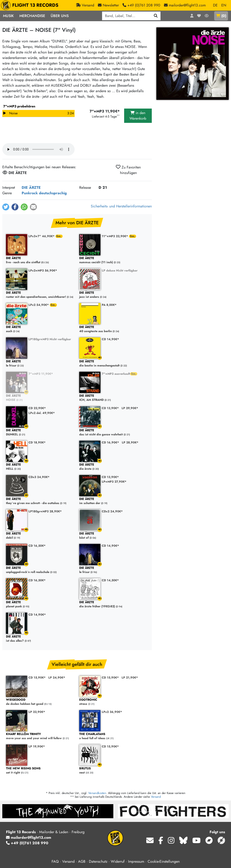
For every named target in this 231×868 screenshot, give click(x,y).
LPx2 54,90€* (39, 305)
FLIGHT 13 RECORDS (31, 5)
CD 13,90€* (110, 408)
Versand (156, 797)
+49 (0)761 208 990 (27, 843)
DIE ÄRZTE (31, 187)
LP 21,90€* (130, 678)
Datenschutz (98, 861)
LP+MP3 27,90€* (114, 482)
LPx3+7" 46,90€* (42, 236)
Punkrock (30, 193)
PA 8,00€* (109, 305)
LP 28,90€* (130, 442)
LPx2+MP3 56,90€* (43, 270)
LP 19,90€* (37, 746)
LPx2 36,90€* (112, 712)
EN (224, 5)
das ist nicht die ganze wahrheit (114, 433)
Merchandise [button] (32, 16)
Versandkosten (97, 793)
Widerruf (118, 861)
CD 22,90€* (37, 408)
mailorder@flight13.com (29, 837)
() (221, 16)
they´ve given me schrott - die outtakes (40, 501)
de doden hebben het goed (40, 702)
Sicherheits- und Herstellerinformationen (121, 206)
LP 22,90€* (37, 712)
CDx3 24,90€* (39, 477)
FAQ (55, 861)
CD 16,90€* (110, 442)
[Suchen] (156, 16)
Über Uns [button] (60, 16)
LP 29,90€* (130, 408)
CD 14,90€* (110, 339)
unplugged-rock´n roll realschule (40, 570)
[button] (6, 207)
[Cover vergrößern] (193, 64)
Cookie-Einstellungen (164, 861)
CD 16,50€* (37, 546)
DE (215, 5)
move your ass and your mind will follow (40, 736)
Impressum (136, 861)
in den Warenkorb (138, 116)
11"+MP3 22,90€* (115, 236)
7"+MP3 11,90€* (41, 374)
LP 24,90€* (57, 678)
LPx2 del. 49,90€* (42, 413)
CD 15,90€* (37, 678)
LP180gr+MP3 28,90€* (45, 511)
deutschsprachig (53, 193)
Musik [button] (8, 16)
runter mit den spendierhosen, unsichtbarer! (40, 295)
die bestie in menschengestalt (114, 364)
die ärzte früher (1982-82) (114, 604)
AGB (82, 861)
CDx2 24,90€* (112, 511)
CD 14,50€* (110, 580)
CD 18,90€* (37, 442)
